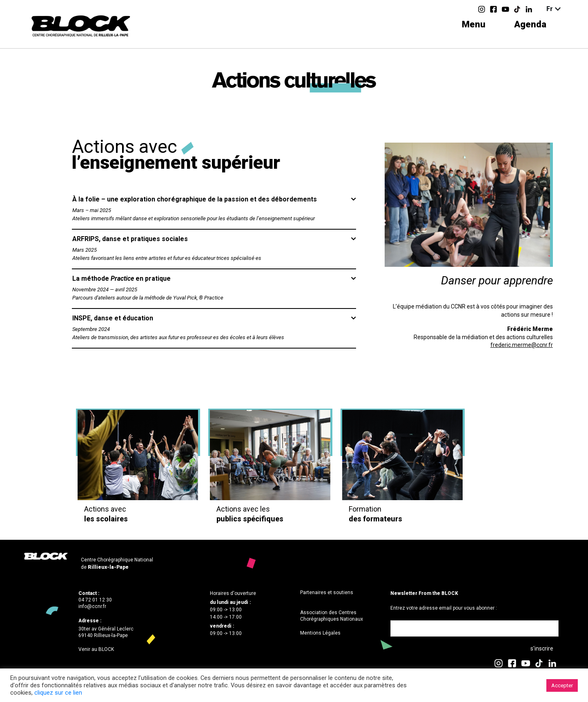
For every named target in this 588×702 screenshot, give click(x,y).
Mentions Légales (320, 633)
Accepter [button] (562, 685)
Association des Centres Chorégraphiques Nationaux (332, 616)
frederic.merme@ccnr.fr (522, 345)
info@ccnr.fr (92, 606)
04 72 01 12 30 (95, 600)
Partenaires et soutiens (327, 592)
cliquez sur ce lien (58, 693)
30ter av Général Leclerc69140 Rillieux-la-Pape (106, 632)
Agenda (530, 24)
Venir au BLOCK (96, 649)
